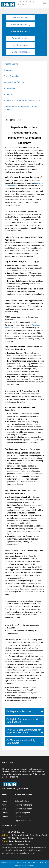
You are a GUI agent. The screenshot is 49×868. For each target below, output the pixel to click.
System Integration (20, 38)
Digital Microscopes (21, 52)
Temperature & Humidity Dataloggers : (21, 742)
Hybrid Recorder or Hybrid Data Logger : (22, 721)
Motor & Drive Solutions (15, 82)
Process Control (11, 64)
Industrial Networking (20, 24)
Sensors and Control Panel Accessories (22, 101)
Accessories (9, 88)
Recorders (8, 70)
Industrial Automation (20, 31)
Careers (5, 813)
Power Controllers (12, 76)
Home (4, 801)
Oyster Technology (38, 863)
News (4, 805)
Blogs (4, 809)
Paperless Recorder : (19, 711)
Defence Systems (20, 18)
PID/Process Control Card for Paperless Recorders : (24, 731)
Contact (5, 817)
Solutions (8, 94)
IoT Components (21, 45)
